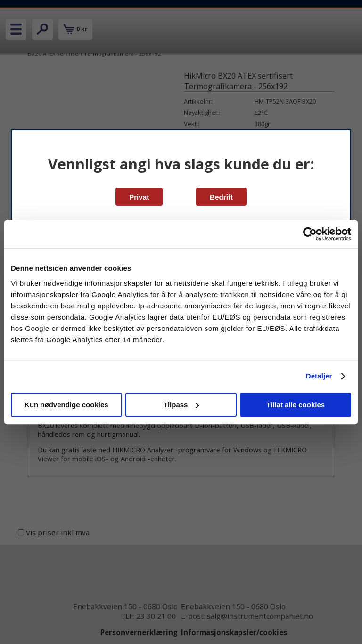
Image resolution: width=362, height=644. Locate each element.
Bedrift (221, 197)
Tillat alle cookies (296, 405)
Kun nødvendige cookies (66, 405)
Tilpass (181, 405)
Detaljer (319, 376)
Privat (139, 197)
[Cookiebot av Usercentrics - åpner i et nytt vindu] (310, 234)
